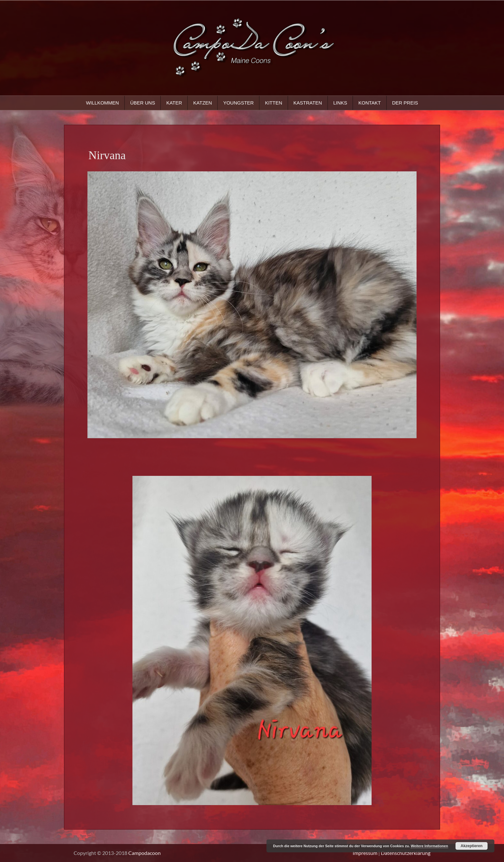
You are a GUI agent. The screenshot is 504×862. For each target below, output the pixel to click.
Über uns (143, 103)
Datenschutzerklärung (406, 853)
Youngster (238, 103)
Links (340, 103)
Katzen (203, 103)
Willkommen (102, 103)
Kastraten (308, 103)
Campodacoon (144, 853)
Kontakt (370, 103)
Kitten (273, 103)
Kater (174, 103)
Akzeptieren (472, 846)
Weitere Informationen (429, 846)
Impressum (365, 853)
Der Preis (405, 103)
